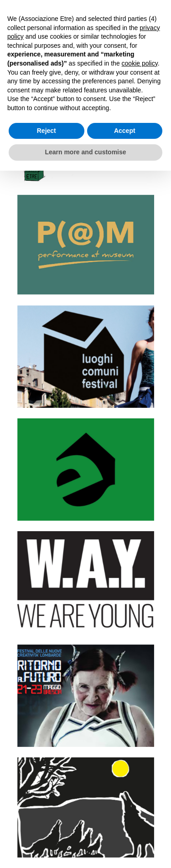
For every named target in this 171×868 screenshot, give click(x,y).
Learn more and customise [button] (85, 152)
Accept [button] (125, 131)
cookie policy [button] (140, 63)
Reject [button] (47, 131)
